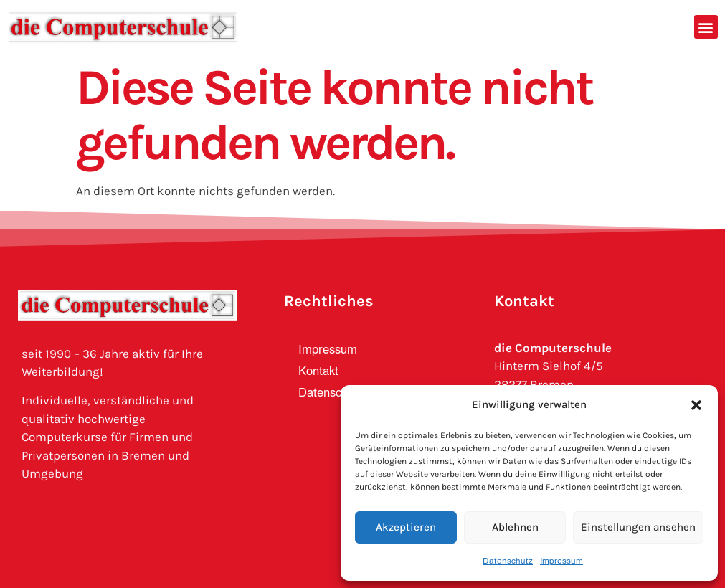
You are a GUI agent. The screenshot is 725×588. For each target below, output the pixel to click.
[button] (696, 405)
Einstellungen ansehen (638, 527)
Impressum (561, 561)
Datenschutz (508, 561)
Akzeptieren (406, 527)
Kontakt (318, 371)
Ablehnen (515, 527)
